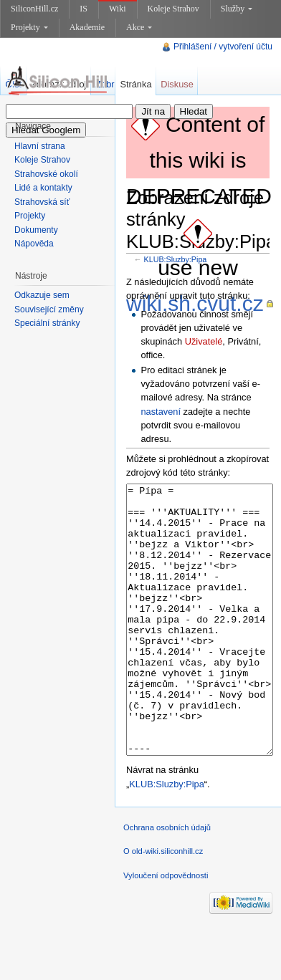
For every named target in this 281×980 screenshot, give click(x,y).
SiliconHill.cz (34, 9)
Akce (139, 27)
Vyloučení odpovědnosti (166, 929)
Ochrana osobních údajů (167, 881)
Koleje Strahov (173, 9)
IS (84, 9)
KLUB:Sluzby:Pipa (176, 259)
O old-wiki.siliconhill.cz (163, 905)
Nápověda (34, 244)
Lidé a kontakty (43, 188)
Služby (237, 9)
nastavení (161, 412)
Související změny (49, 309)
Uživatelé (204, 341)
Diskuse (177, 84)
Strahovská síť (42, 202)
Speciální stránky (47, 323)
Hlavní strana (40, 146)
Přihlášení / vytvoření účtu (223, 47)
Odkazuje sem (42, 295)
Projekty (29, 27)
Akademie (87, 27)
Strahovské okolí (46, 174)
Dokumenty (36, 230)
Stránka (135, 84)
